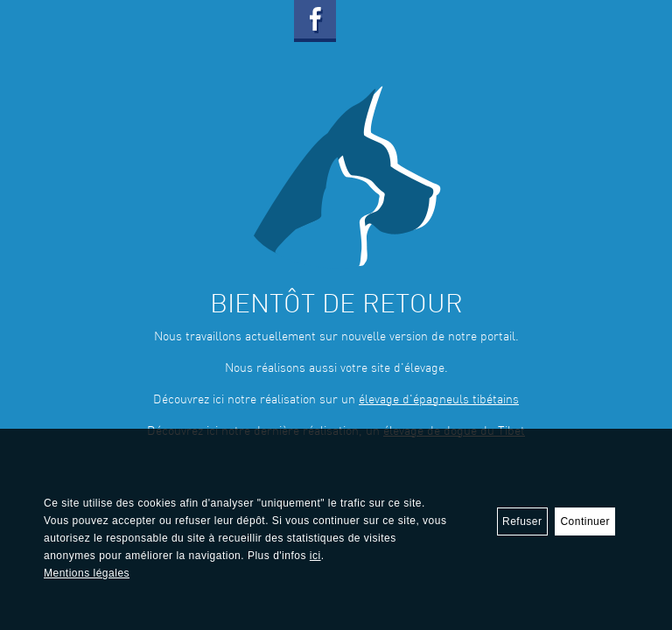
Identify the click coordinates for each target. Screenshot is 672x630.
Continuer (585, 521)
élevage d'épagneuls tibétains (439, 400)
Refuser (522, 521)
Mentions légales (87, 573)
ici (315, 556)
